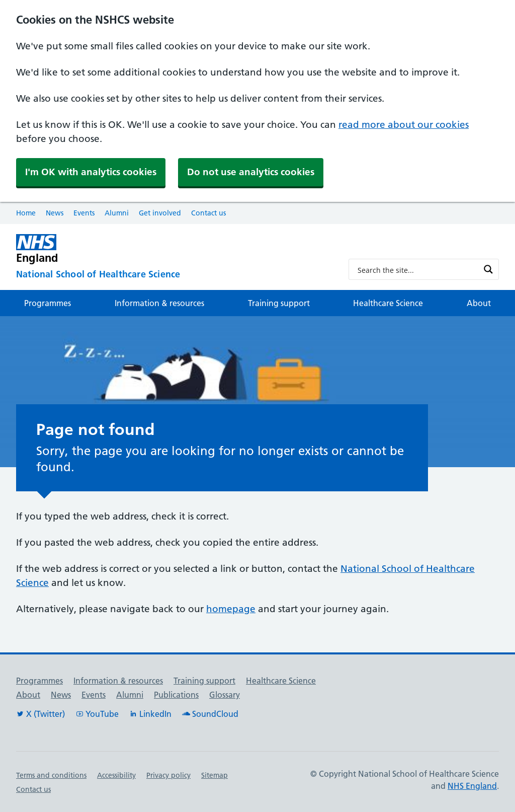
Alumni (117, 213)
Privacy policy (168, 775)
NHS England (472, 786)
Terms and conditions (51, 775)
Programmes (48, 303)
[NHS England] (174, 249)
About (479, 303)
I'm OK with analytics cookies (91, 172)
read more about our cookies (404, 125)
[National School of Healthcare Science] (174, 275)
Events (84, 213)
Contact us (208, 213)
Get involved (160, 213)
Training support (279, 303)
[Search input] (417, 269)
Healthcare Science (388, 303)
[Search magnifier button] (488, 269)
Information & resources (159, 303)
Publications (176, 695)
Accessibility (116, 775)
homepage (231, 609)
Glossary (225, 695)
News (55, 213)
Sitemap (214, 775)
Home (26, 213)
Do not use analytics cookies (251, 172)
